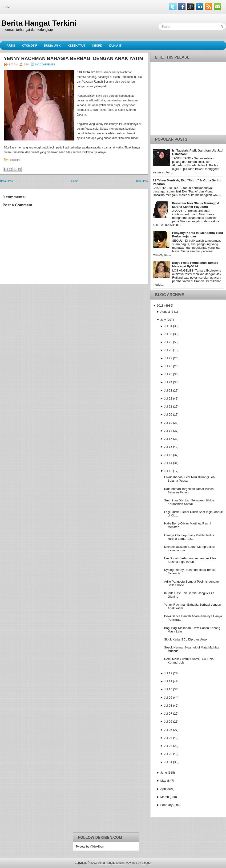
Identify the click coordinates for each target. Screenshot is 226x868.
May (163, 781)
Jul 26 (168, 366)
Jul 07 (168, 714)
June (164, 773)
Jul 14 (168, 463)
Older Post (142, 181)
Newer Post (7, 181)
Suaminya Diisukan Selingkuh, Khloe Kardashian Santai (189, 502)
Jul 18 (168, 431)
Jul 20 (168, 414)
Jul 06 (168, 722)
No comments (45, 64)
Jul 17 (168, 439)
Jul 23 (168, 390)
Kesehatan (76, 46)
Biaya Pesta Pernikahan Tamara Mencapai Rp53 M (195, 264)
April (163, 789)
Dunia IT (115, 46)
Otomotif (30, 46)
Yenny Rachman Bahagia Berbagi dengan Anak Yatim (73, 58)
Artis (11, 46)
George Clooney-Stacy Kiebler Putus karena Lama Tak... (189, 537)
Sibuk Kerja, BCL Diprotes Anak (186, 639)
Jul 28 (168, 350)
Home (7, 7)
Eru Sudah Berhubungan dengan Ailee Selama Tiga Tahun (190, 560)
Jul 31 (168, 326)
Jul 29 (168, 342)
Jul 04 (168, 738)
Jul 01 (168, 762)
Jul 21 (168, 406)
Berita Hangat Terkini (39, 23)
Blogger (147, 863)
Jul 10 (168, 689)
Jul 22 (168, 398)
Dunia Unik (52, 46)
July (163, 320)
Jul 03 (168, 746)
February (166, 805)
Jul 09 (168, 698)
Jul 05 (168, 730)
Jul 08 (168, 706)
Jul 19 (168, 423)
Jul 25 (168, 374)
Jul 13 (168, 471)
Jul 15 (168, 455)
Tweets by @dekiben (90, 846)
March (165, 797)
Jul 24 (168, 382)
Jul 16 (168, 447)
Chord (97, 46)
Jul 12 (168, 673)
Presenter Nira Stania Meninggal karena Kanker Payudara (196, 205)
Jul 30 (168, 334)
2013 (160, 306)
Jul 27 (168, 358)
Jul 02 (168, 754)
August (165, 312)
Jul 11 (168, 681)
